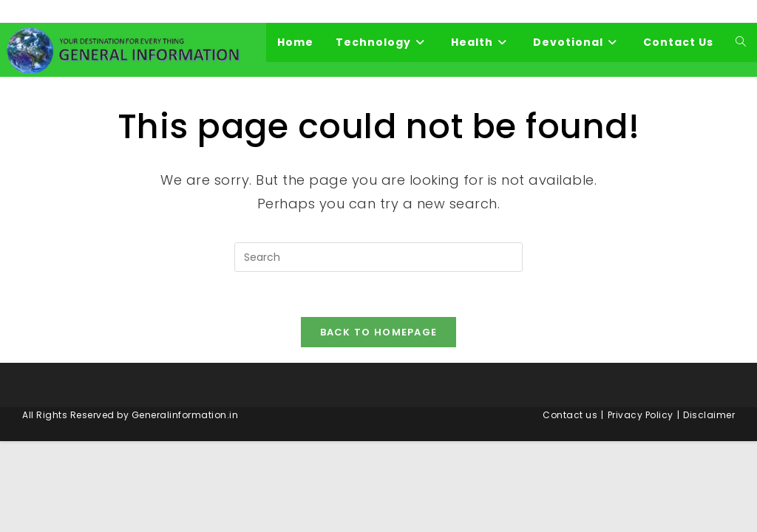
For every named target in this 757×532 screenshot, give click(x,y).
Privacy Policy (641, 415)
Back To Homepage (379, 332)
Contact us (570, 415)
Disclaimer (709, 415)
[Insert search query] (378, 257)
